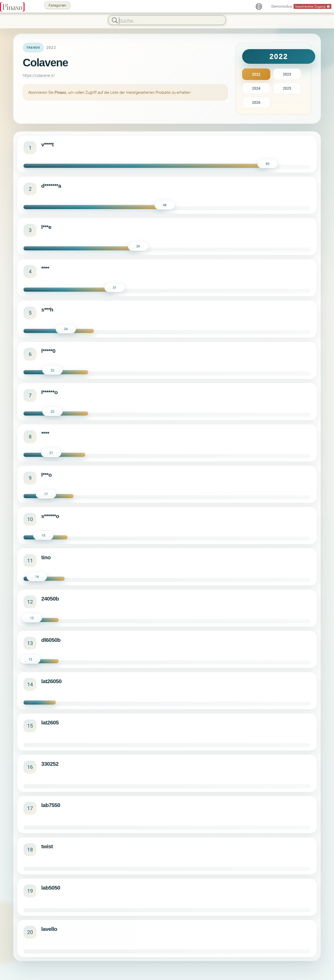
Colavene (45, 63)
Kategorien (57, 5)
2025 (287, 88)
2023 (287, 74)
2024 (256, 88)
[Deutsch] (259, 7)
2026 (256, 102)
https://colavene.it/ (39, 75)
